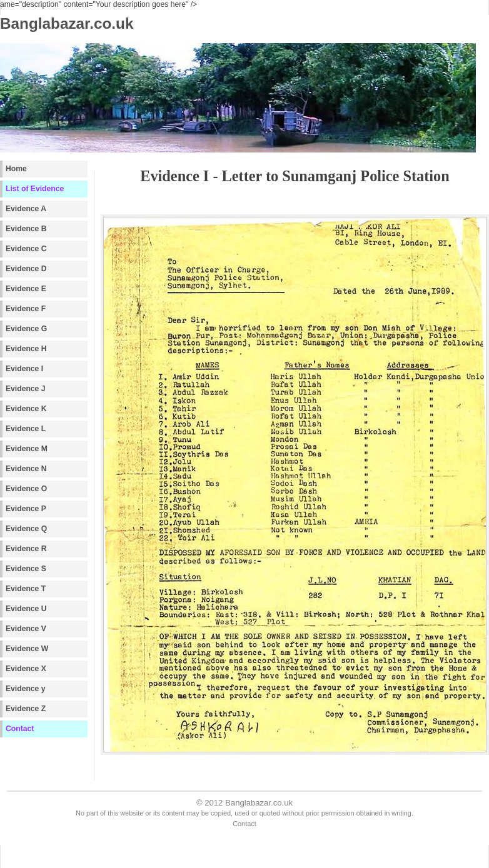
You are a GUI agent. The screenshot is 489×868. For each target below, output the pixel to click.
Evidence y (26, 689)
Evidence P (26, 509)
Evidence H (26, 349)
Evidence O (26, 489)
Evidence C (26, 249)
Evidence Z (26, 709)
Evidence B (26, 229)
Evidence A (26, 209)
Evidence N (26, 469)
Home (16, 169)
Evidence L (26, 429)
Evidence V (26, 629)
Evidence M (27, 449)
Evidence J (26, 389)
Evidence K (26, 409)
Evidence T (26, 589)
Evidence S (26, 569)
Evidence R (26, 549)
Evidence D (26, 269)
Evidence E (26, 289)
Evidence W (27, 649)
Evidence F (26, 309)
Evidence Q (26, 529)
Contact (20, 729)
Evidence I (24, 369)
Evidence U (26, 609)
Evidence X (26, 669)
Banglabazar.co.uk (259, 803)
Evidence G (26, 329)
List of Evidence (35, 189)
